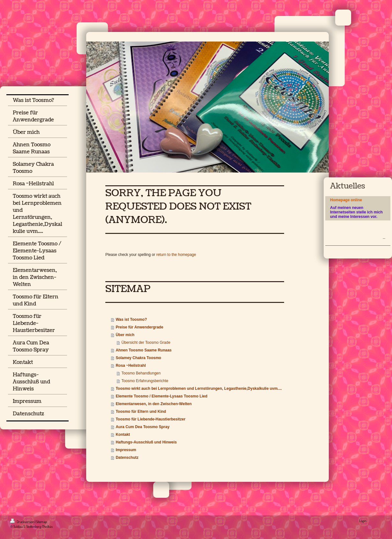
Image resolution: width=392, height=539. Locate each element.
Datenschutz (127, 458)
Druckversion (23, 522)
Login (363, 521)
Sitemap (41, 522)
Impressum (126, 450)
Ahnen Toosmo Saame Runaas (143, 350)
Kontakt (123, 435)
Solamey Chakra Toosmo (138, 358)
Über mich (125, 335)
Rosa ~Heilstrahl (131, 366)
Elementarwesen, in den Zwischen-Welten (154, 404)
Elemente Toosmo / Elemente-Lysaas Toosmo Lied (161, 396)
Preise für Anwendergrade (139, 327)
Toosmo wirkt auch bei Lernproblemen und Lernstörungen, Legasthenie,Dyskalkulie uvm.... (199, 389)
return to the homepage (176, 255)
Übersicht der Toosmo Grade (146, 343)
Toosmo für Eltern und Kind (141, 412)
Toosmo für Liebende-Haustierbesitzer (150, 419)
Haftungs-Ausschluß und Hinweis (146, 442)
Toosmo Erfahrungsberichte (145, 381)
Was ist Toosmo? (131, 320)
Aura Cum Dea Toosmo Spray (142, 427)
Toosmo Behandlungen (141, 373)
